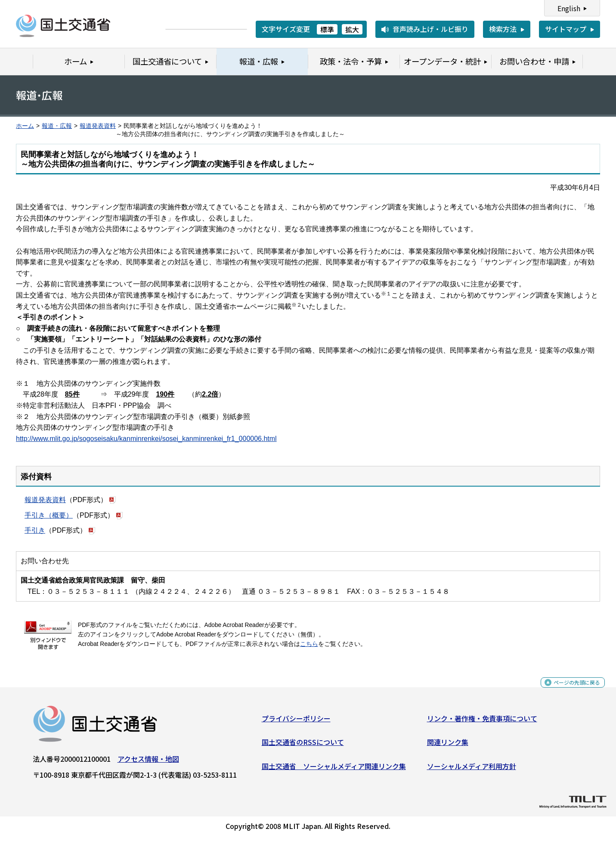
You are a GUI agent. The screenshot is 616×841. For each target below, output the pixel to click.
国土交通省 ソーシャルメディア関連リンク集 (334, 770)
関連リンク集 (448, 745)
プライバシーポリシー (296, 722)
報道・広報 (57, 126)
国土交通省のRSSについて (303, 745)
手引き (35, 530)
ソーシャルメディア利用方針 (472, 770)
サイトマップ (566, 29)
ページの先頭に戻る (570, 690)
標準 (327, 29)
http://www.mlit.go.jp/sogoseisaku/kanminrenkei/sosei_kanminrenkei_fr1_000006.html (146, 439)
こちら (309, 644)
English (569, 8)
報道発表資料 (98, 126)
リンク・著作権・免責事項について (482, 722)
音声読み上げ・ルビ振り (430, 29)
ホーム (25, 126)
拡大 (352, 29)
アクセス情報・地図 (148, 762)
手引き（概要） (49, 515)
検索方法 (503, 29)
